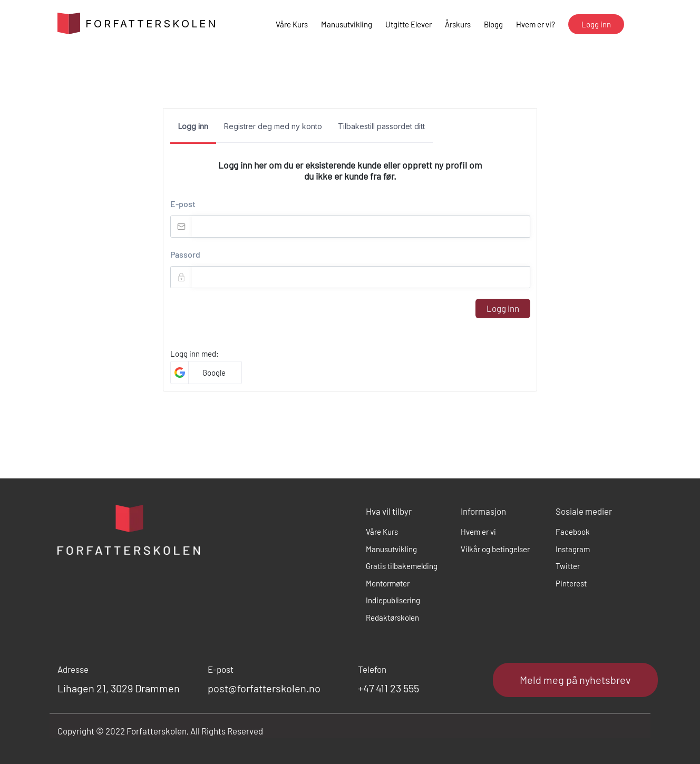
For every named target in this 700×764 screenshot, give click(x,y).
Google (214, 373)
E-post (183, 204)
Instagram (573, 549)
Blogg (493, 24)
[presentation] (250, 319)
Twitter (568, 566)
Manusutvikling (347, 24)
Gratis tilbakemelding (402, 566)
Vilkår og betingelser (495, 549)
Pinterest (571, 583)
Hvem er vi (478, 532)
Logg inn (503, 308)
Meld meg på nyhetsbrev (575, 680)
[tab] (193, 130)
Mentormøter (388, 583)
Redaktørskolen (392, 618)
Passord (185, 254)
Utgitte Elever (409, 24)
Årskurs (458, 24)
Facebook (573, 532)
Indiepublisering (393, 600)
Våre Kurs (292, 24)
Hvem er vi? (536, 24)
